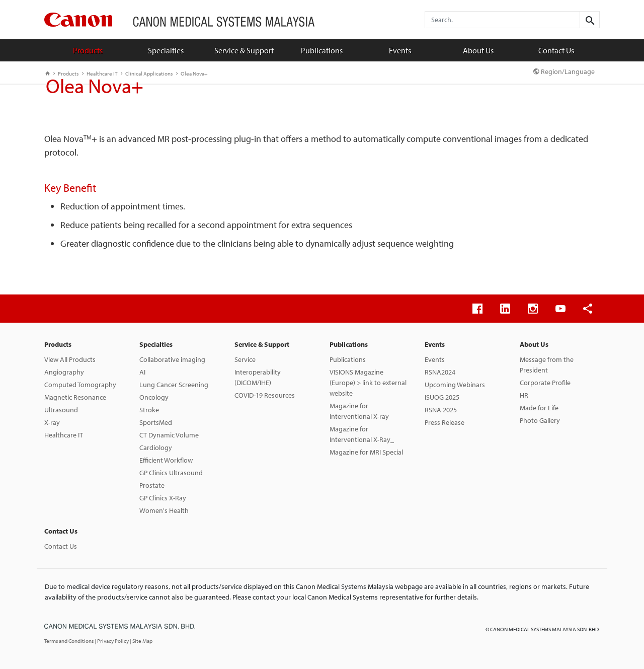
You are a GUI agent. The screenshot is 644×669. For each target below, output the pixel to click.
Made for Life (539, 408)
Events (400, 50)
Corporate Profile (545, 383)
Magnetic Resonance (75, 397)
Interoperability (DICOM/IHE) (258, 377)
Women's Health (164, 510)
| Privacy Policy (112, 641)
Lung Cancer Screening (174, 385)
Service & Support (244, 50)
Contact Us (556, 50)
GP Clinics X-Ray (163, 498)
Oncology (154, 397)
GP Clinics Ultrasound (171, 473)
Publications (322, 50)
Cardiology (156, 448)
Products (88, 50)
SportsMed (156, 422)
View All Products (70, 359)
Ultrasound (61, 410)
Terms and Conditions (69, 641)
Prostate (152, 485)
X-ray (52, 422)
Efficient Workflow (166, 460)
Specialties (166, 50)
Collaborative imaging (172, 359)
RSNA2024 (440, 372)
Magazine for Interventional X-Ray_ (362, 434)
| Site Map (141, 641)
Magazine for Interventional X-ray (359, 411)
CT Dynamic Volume (169, 435)
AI (142, 372)
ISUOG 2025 (442, 397)
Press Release (445, 422)
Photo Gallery (540, 420)
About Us (478, 50)
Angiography (64, 372)
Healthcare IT (64, 435)
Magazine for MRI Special (366, 452)
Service (245, 359)
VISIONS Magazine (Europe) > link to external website (368, 383)
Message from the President (547, 365)
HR (524, 395)
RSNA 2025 (441, 410)
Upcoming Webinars (455, 385)
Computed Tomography (80, 385)
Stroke (149, 410)
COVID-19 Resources (265, 395)
